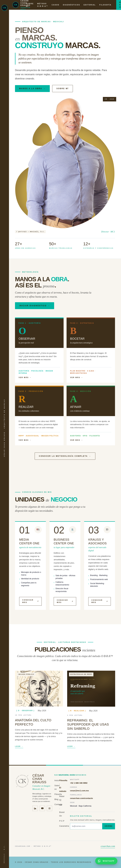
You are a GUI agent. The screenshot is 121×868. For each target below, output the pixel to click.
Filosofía (58, 794)
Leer (19, 749)
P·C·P (62, 821)
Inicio (57, 780)
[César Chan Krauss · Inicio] (4, 8)
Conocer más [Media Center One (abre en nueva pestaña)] (30, 603)
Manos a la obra (32, 89)
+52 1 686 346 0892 (79, 783)
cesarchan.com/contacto (81, 798)
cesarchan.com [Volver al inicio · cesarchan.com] (108, 846)
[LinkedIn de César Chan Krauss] (35, 808)
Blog (56, 799)
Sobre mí (63, 89)
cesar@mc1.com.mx (79, 791)
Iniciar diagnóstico (35, 306)
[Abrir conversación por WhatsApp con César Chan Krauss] (106, 861)
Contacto (58, 804)
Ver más (25, 377)
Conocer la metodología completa (65, 456)
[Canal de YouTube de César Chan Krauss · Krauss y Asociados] (42, 808)
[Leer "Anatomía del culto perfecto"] (39, 691)
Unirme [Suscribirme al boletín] (109, 826)
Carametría (64, 826)
